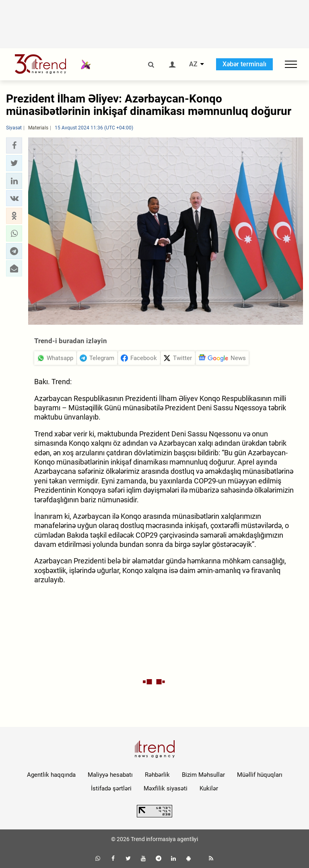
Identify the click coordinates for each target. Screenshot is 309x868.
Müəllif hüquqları (260, 775)
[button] (14, 145)
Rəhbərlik (157, 775)
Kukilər (209, 788)
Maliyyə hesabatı (110, 775)
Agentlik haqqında (51, 775)
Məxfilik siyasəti (166, 788)
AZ (193, 64)
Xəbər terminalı (244, 64)
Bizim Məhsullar (203, 775)
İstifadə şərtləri (111, 788)
